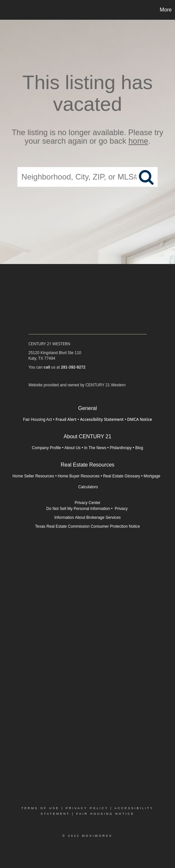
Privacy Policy (87, 808)
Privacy (122, 509)
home (138, 141)
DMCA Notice (140, 419)
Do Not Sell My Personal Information (78, 509)
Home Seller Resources (33, 476)
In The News (95, 448)
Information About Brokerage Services (87, 518)
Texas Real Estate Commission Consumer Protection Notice (87, 526)
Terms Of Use (40, 808)
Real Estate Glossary (122, 476)
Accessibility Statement (102, 419)
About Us (72, 448)
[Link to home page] (6, 10)
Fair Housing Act (37, 420)
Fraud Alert (66, 419)
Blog (139, 448)
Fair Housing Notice (105, 814)
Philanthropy (121, 448)
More (166, 10)
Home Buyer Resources (79, 476)
